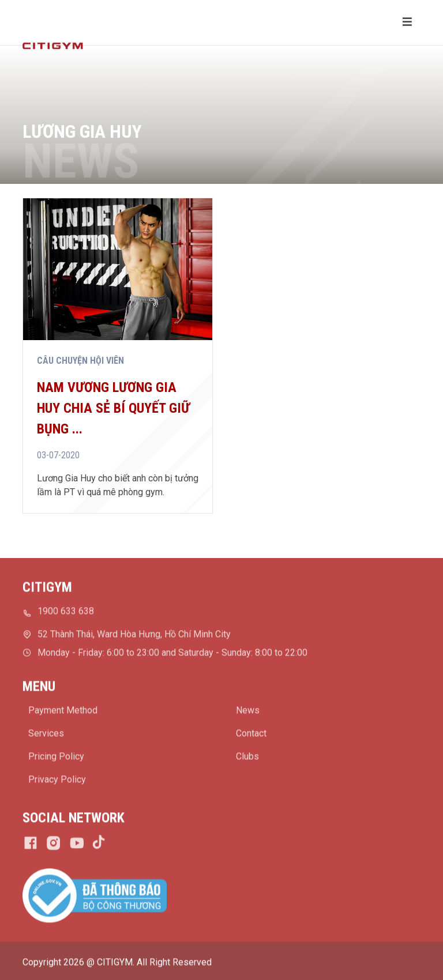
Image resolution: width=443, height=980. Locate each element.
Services (46, 736)
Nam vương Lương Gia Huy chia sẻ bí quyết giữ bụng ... (113, 408)
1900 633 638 (66, 614)
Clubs (247, 759)
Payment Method (63, 713)
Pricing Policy (56, 759)
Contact (251, 736)
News (248, 713)
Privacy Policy (57, 782)
